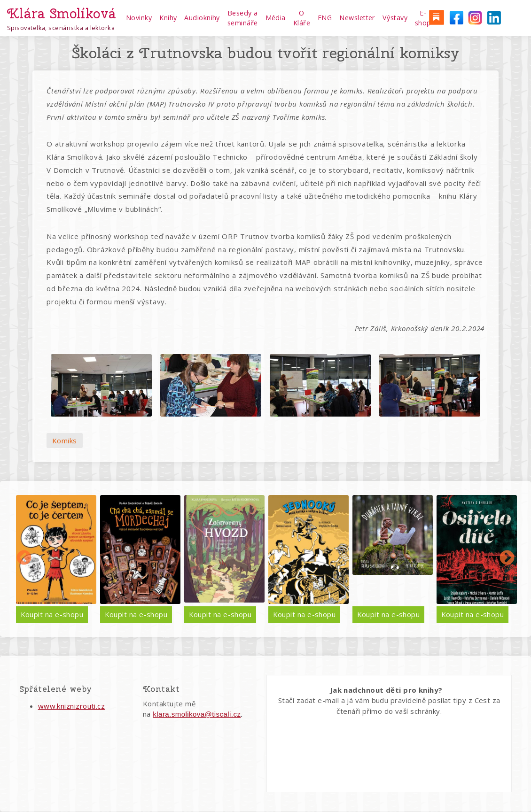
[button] (101, 386)
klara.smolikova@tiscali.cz (197, 714)
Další (507, 558)
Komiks (65, 441)
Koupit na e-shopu (52, 614)
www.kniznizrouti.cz (72, 706)
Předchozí (24, 558)
